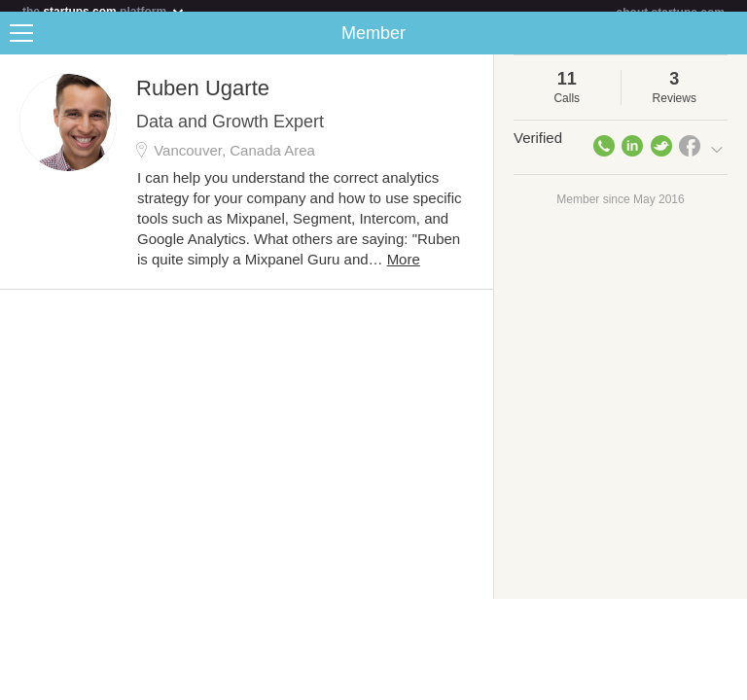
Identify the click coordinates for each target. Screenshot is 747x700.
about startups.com (671, 13)
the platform (104, 11)
